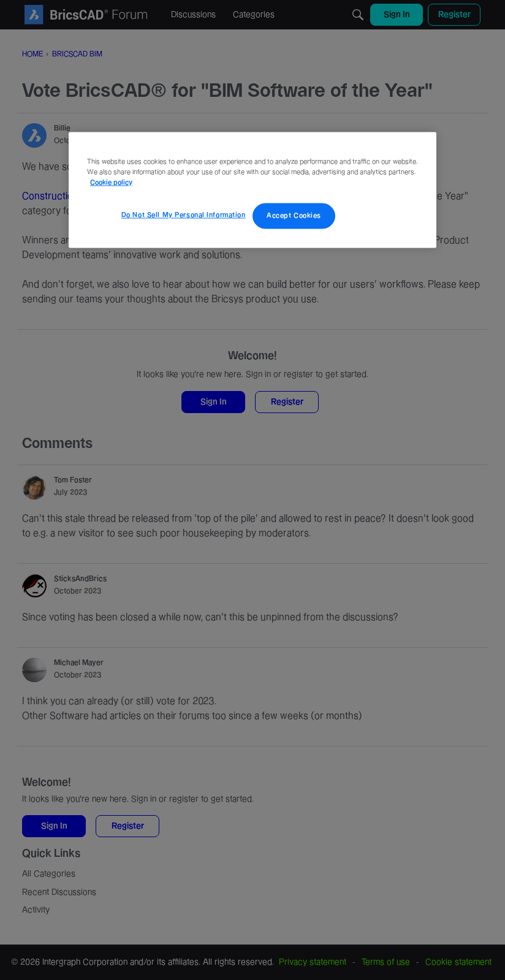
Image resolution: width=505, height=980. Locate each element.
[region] (252, 190)
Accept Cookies (294, 215)
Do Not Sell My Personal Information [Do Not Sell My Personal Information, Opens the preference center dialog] (184, 215)
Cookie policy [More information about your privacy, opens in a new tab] (111, 182)
